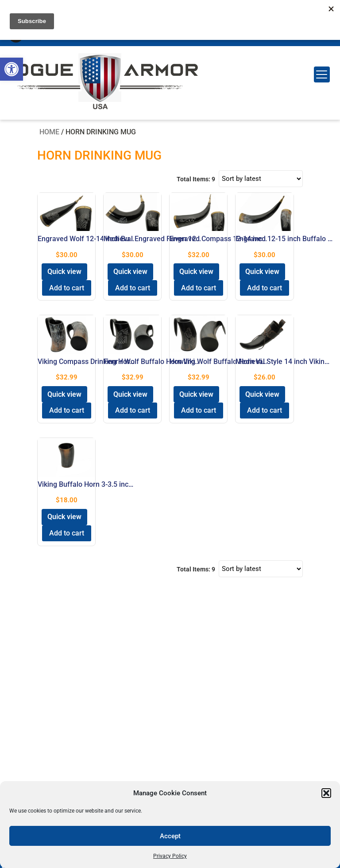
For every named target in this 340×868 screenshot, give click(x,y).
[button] (12, 69)
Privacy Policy (170, 856)
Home (49, 132)
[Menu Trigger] (322, 74)
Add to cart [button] (67, 288)
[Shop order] (261, 179)
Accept (170, 836)
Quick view (64, 272)
